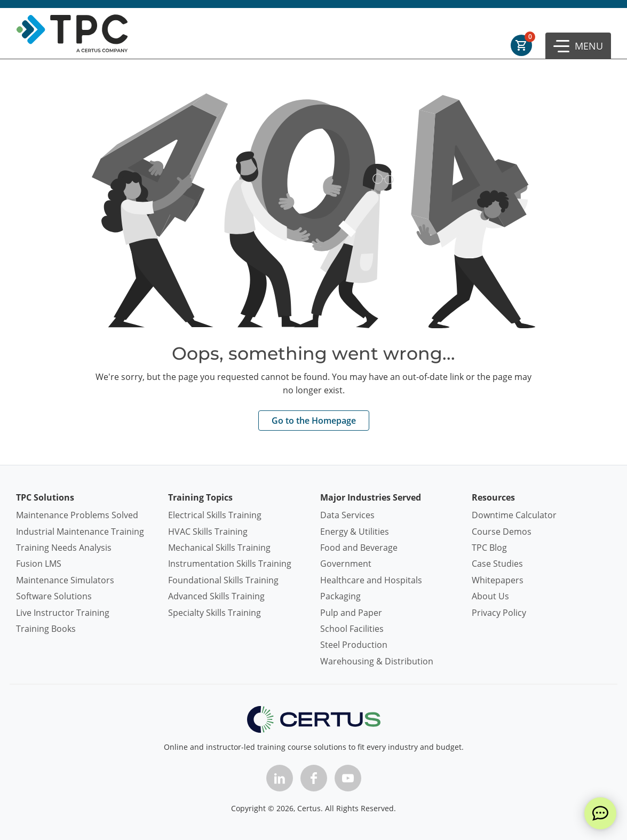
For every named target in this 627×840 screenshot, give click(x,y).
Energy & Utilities (355, 532)
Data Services (347, 515)
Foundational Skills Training (223, 580)
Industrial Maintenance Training (80, 532)
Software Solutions (54, 596)
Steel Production (354, 645)
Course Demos (502, 532)
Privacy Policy (499, 613)
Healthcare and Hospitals (371, 580)
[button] (578, 46)
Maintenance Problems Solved (77, 515)
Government (346, 564)
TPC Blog (489, 548)
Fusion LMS (39, 564)
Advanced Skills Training (216, 596)
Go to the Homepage (314, 421)
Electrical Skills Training (215, 515)
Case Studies (497, 564)
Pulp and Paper (351, 613)
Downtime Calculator (514, 515)
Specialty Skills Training (215, 613)
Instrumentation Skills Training (230, 564)
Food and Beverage (359, 548)
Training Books (46, 629)
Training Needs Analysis (64, 548)
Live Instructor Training (63, 613)
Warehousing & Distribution (377, 661)
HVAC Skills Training (208, 532)
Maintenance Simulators (65, 580)
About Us (490, 596)
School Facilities (352, 629)
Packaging (340, 596)
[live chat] (600, 813)
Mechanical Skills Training (219, 548)
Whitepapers (498, 580)
